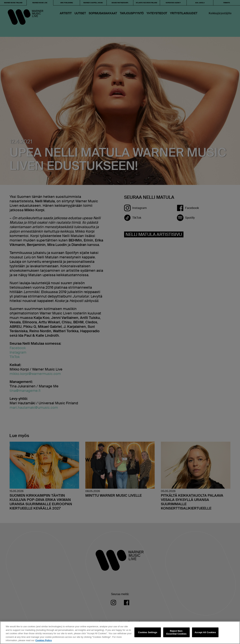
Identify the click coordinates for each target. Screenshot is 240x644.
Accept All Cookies (205, 632)
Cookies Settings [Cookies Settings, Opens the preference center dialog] (148, 632)
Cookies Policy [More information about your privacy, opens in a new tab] (44, 640)
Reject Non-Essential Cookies (176, 632)
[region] (120, 633)
